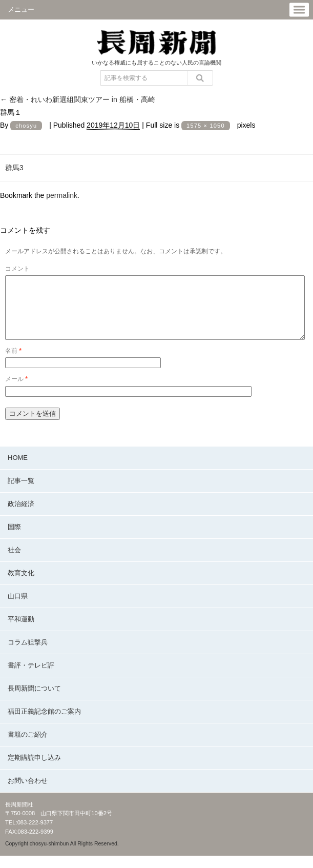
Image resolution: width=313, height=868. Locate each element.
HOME (18, 470)
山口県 (18, 608)
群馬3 (14, 168)
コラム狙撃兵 (28, 654)
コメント (17, 269)
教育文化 (21, 585)
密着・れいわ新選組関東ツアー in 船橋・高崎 (78, 99)
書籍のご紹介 (28, 747)
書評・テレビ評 (31, 678)
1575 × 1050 (206, 126)
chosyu (26, 126)
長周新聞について (34, 701)
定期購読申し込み (34, 770)
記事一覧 (21, 493)
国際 (14, 539)
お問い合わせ (28, 793)
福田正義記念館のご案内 (44, 724)
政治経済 (21, 516)
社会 (14, 562)
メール (16, 391)
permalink (62, 195)
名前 (13, 363)
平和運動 (21, 631)
